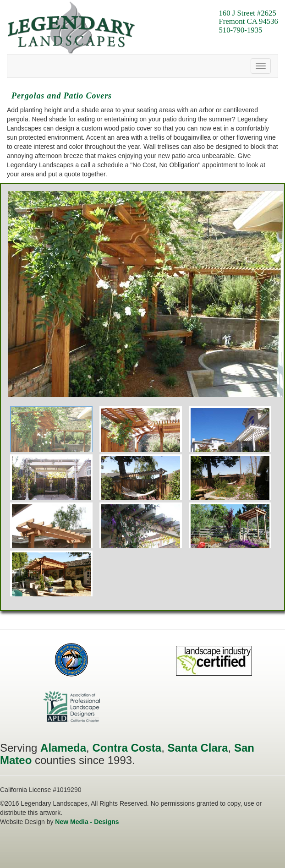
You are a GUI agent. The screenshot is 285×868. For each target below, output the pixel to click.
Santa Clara (197, 748)
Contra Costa (127, 748)
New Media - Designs (87, 822)
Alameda (63, 748)
